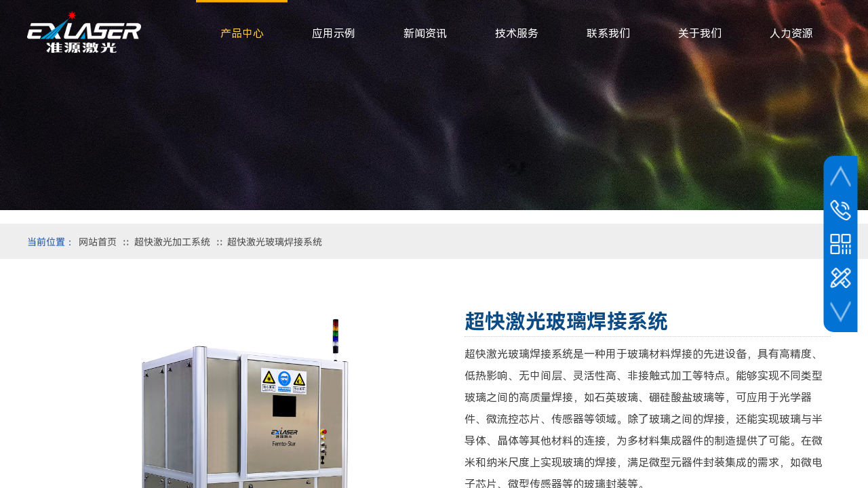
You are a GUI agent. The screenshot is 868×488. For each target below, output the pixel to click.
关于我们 (700, 34)
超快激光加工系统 (172, 241)
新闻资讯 (425, 34)
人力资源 (791, 34)
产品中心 (242, 34)
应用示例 (334, 34)
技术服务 (517, 34)
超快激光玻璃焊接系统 (275, 241)
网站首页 (98, 241)
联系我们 (608, 34)
